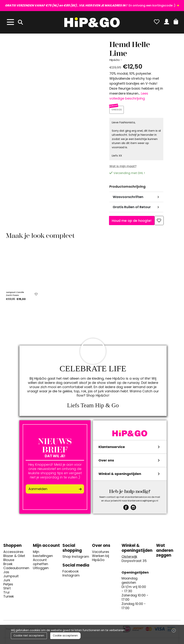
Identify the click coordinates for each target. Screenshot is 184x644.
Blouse (9, 561)
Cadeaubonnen (16, 569)
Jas (6, 573)
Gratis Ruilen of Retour (132, 208)
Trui (6, 594)
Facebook (71, 573)
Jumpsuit (11, 577)
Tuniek (9, 598)
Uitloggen (41, 569)
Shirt (7, 590)
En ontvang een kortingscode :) (91, 5)
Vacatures (101, 553)
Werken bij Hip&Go (100, 559)
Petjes (8, 586)
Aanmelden (38, 490)
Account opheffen (40, 563)
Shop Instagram (76, 558)
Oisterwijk (129, 558)
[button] (176, 22)
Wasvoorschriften (128, 198)
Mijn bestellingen (43, 555)
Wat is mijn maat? (123, 167)
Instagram (71, 577)
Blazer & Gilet (14, 557)
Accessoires (13, 553)
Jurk (7, 581)
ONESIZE (117, 111)
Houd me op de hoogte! (132, 222)
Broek (8, 565)
